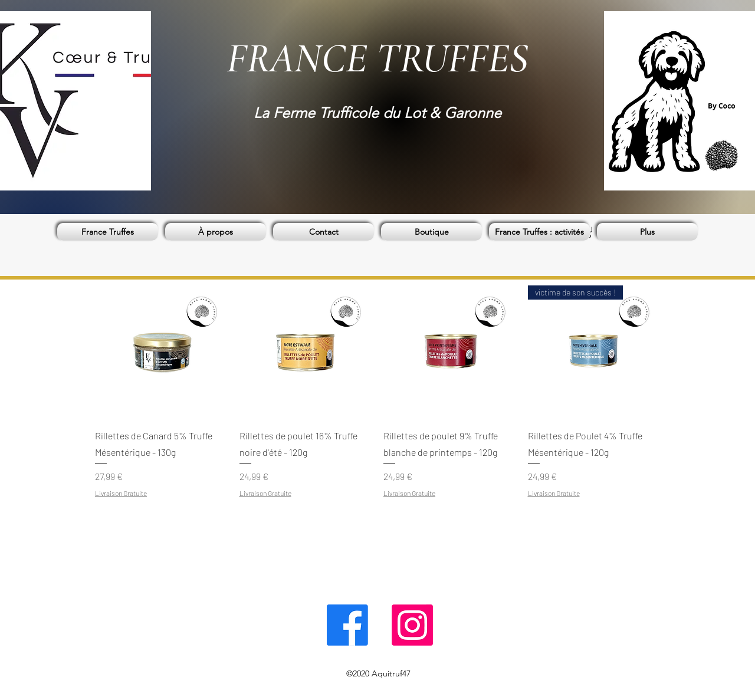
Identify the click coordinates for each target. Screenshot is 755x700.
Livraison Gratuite (121, 493)
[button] (431, 232)
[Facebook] (347, 625)
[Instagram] (412, 625)
